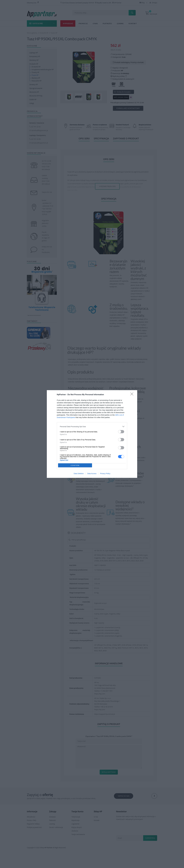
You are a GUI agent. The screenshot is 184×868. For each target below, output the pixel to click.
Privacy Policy (105, 474)
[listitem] (92, 427)
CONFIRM (75, 465)
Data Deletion (79, 474)
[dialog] (92, 434)
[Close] (133, 395)
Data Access (92, 474)
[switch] (121, 432)
